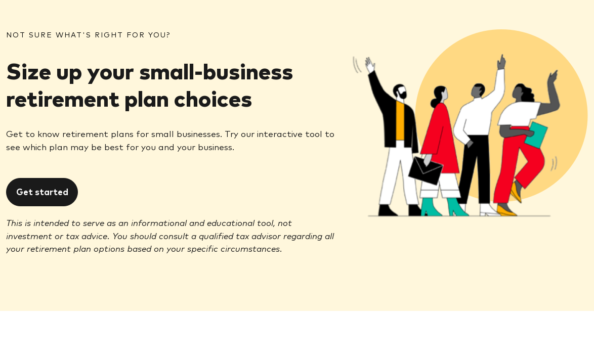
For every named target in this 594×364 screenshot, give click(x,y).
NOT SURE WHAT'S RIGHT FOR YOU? (88, 34)
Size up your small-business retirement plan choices (150, 83)
